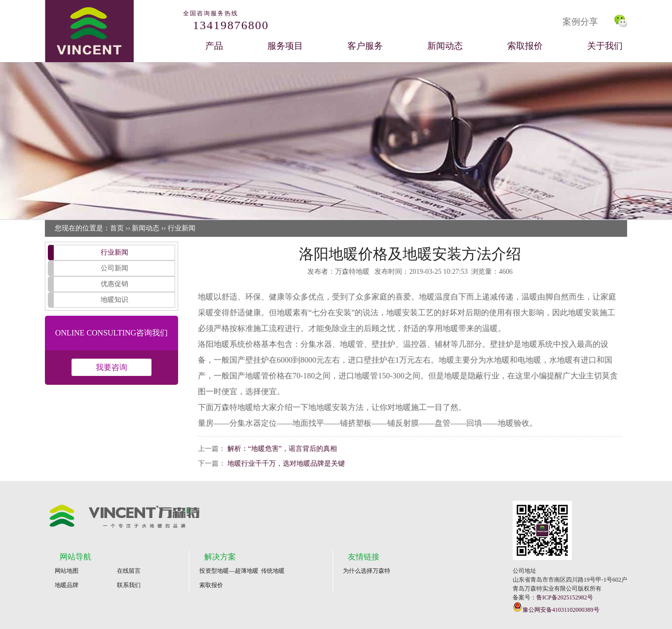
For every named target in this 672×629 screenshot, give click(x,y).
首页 (117, 228)
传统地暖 (273, 571)
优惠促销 (114, 284)
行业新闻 (182, 228)
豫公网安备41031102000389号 (556, 608)
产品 (214, 46)
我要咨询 (112, 367)
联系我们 (129, 585)
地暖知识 (114, 300)
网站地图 (67, 571)
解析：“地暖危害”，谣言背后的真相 (282, 449)
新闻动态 (445, 46)
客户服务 (365, 46)
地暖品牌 (67, 585)
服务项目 (285, 46)
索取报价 (525, 46)
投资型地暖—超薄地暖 (229, 571)
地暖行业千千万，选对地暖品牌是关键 (286, 463)
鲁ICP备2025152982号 (565, 597)
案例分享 (580, 22)
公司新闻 (114, 268)
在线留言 (129, 571)
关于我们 (605, 46)
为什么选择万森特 (367, 571)
